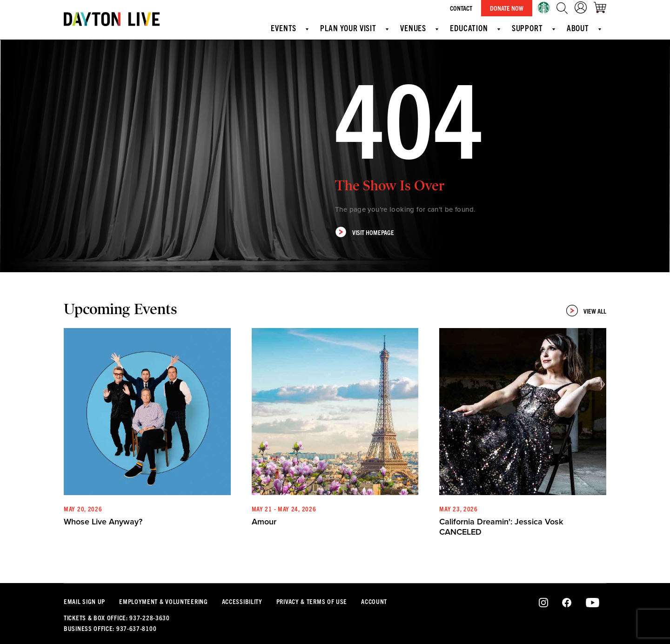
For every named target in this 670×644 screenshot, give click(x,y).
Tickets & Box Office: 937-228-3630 (117, 617)
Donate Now (507, 8)
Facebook (567, 603)
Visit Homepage (365, 232)
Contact (461, 8)
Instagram (544, 603)
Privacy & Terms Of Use (312, 601)
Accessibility (242, 601)
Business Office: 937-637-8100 (110, 628)
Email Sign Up (84, 601)
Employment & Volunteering (164, 601)
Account (374, 601)
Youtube (593, 603)
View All (586, 311)
